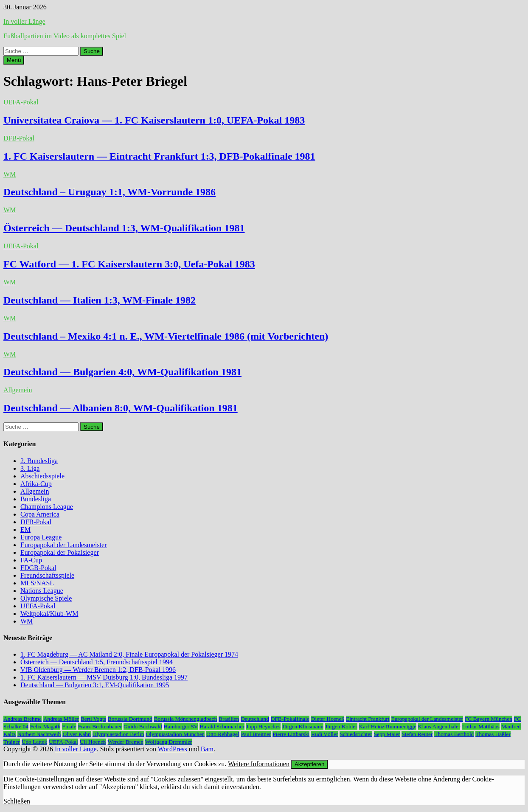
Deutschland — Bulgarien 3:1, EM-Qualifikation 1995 (95, 685)
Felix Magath (45, 726)
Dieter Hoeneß (328, 719)
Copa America (40, 514)
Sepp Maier (387, 734)
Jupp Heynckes (263, 726)
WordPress (173, 749)
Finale (69, 726)
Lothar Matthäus (480, 726)
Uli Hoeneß (93, 742)
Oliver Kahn (76, 734)
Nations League (42, 591)
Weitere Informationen (259, 764)
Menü (14, 60)
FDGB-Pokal (38, 568)
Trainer (12, 742)
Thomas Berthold (454, 734)
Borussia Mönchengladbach (185, 719)
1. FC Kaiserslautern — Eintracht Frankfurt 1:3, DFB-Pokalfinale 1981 (159, 156)
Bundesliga (36, 499)
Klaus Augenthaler (439, 726)
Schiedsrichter (356, 734)
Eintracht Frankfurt (368, 719)
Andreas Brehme (22, 719)
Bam (207, 749)
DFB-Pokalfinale (290, 719)
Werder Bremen (126, 742)
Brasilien (229, 719)
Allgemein (18, 390)
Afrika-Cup (36, 484)
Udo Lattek (34, 742)
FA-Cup (31, 560)
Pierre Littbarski (291, 734)
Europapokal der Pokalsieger (60, 552)
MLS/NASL (37, 583)
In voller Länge (24, 21)
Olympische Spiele (46, 598)
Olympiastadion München (175, 734)
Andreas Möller (61, 719)
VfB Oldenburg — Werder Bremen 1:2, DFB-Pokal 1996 (98, 670)
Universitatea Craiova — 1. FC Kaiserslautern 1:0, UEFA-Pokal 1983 (154, 120)
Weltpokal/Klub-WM (49, 614)
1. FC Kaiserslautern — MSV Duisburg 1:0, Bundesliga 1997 (104, 677)
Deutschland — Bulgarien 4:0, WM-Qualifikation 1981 (122, 372)
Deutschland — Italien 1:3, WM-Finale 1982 (100, 300)
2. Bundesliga (39, 461)
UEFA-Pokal (21, 102)
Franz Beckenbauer (100, 726)
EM (25, 530)
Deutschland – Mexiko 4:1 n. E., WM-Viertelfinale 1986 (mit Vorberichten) (166, 336)
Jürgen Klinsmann (303, 726)
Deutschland (255, 719)
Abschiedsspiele (42, 476)
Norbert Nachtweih (39, 734)
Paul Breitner (256, 734)
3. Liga (30, 468)
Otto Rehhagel (223, 734)
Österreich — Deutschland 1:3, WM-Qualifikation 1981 (124, 228)
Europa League (41, 537)
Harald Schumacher (222, 726)
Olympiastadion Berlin (118, 734)
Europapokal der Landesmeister (63, 545)
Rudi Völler (324, 734)
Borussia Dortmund (130, 719)
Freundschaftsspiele (47, 575)
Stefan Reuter (417, 734)
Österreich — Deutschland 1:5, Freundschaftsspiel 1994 (97, 662)
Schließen (17, 801)
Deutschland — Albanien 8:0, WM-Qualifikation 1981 (121, 408)
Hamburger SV (181, 726)
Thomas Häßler (493, 734)
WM (10, 174)
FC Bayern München (489, 719)
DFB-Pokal (19, 138)
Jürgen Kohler (341, 726)
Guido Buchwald (143, 726)
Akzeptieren (309, 764)
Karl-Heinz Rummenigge (388, 726)
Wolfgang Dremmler (169, 742)
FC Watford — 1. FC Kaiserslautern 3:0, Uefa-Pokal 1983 (129, 264)
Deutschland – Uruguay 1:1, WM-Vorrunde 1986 (110, 192)
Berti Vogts (93, 719)
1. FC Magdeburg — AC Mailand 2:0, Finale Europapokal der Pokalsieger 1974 (129, 654)
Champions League (47, 507)
